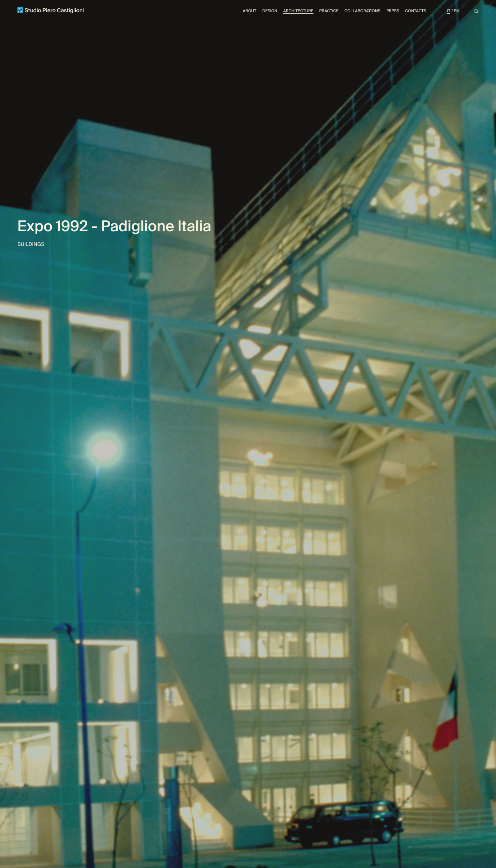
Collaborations (362, 11)
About (250, 11)
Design (270, 11)
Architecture (298, 11)
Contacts (416, 11)
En (457, 11)
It (449, 11)
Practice (329, 11)
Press (393, 11)
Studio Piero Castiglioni (51, 11)
